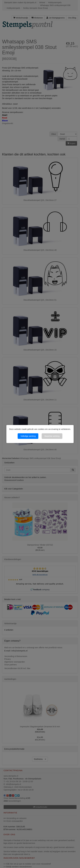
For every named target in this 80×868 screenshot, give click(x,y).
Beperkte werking (52, 436)
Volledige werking (28, 436)
